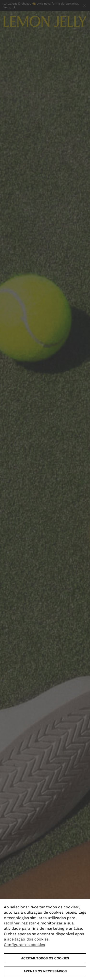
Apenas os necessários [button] (45, 971)
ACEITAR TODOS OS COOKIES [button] (45, 958)
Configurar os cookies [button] (24, 945)
